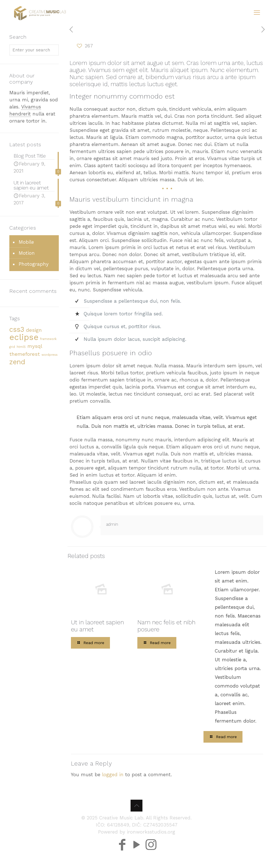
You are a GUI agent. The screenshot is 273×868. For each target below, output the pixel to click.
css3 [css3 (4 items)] (17, 329)
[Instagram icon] (151, 837)
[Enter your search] (34, 50)
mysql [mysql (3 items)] (35, 346)
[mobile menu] (257, 13)
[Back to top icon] (136, 806)
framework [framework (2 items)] (48, 339)
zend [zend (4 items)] (17, 362)
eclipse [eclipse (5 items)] (24, 337)
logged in (113, 775)
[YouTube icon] (137, 837)
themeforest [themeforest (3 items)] (25, 354)
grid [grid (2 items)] (12, 347)
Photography (34, 264)
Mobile (26, 242)
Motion (27, 253)
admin (112, 524)
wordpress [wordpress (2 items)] (50, 355)
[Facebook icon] (122, 837)
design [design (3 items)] (34, 330)
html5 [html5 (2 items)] (21, 347)
